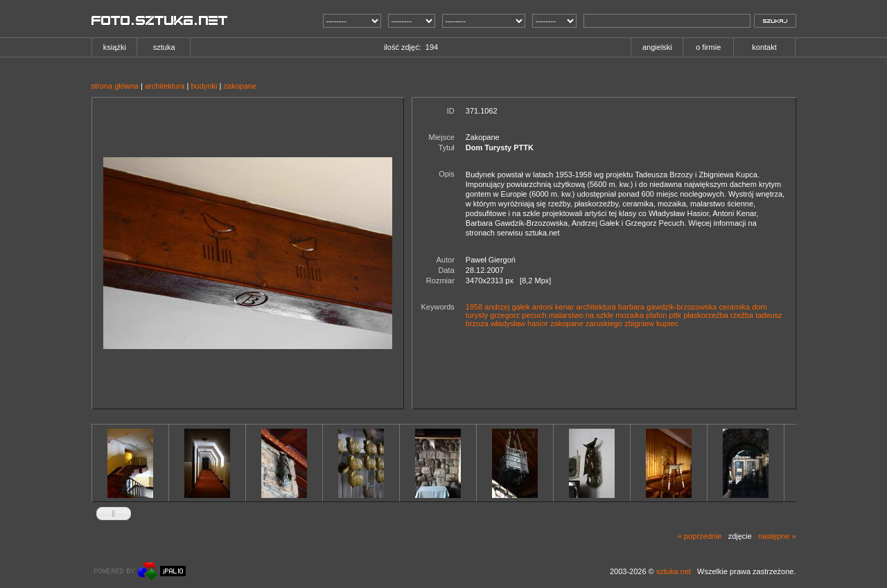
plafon (656, 315)
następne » (777, 536)
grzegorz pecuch (518, 315)
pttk (675, 315)
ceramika (735, 307)
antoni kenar (553, 307)
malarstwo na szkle (581, 315)
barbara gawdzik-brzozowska (667, 307)
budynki (204, 86)
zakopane (240, 86)
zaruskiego (604, 323)
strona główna (115, 86)
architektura (165, 86)
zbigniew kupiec (651, 323)
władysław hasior (519, 323)
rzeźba (742, 315)
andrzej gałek (507, 307)
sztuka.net (674, 571)
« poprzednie (700, 536)
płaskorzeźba (706, 315)
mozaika (630, 315)
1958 (474, 307)
